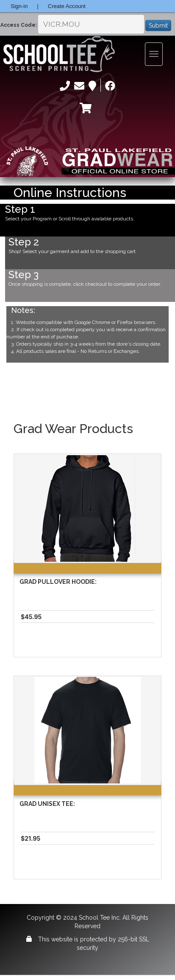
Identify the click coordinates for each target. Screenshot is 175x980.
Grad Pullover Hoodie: (58, 582)
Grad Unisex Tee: (47, 804)
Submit (158, 25)
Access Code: (19, 25)
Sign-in (19, 6)
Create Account (67, 6)
